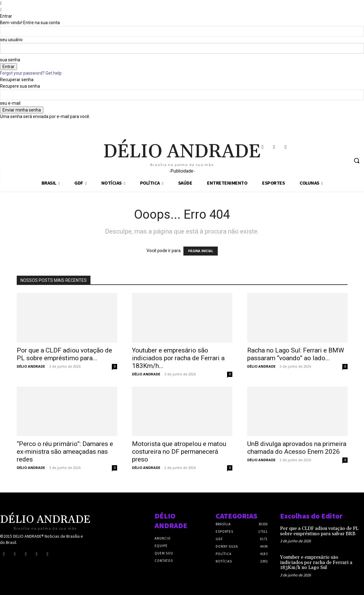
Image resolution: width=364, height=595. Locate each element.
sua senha (10, 60)
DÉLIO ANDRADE (31, 366)
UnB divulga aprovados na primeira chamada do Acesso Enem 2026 (297, 448)
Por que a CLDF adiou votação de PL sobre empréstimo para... (64, 354)
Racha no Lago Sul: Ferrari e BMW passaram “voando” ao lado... (296, 354)
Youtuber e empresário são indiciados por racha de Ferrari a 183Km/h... (178, 358)
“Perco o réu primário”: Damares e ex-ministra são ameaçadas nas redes (65, 452)
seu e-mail (10, 103)
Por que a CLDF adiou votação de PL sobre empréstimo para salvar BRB (319, 531)
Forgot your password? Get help (31, 73)
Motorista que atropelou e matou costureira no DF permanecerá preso (179, 452)
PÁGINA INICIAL (201, 251)
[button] (357, 160)
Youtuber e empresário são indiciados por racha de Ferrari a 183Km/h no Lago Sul (316, 562)
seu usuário (11, 40)
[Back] (1, 10)
